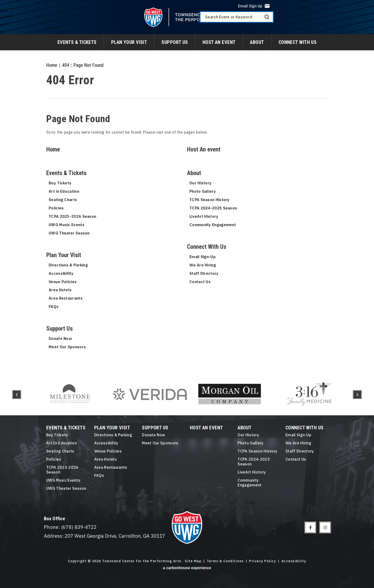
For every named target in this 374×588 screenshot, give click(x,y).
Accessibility (61, 273)
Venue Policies (63, 282)
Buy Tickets (60, 183)
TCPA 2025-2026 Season (72, 216)
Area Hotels (60, 290)
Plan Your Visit (129, 42)
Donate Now (60, 338)
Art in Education (64, 191)
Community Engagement (213, 225)
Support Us (175, 42)
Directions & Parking (68, 265)
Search (352, 21)
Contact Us (200, 282)
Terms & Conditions (225, 561)
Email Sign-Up (203, 257)
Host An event (219, 42)
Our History (200, 183)
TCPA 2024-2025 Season (213, 208)
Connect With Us (298, 42)
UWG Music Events (67, 225)
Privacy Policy (262, 561)
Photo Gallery (203, 191)
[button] (17, 395)
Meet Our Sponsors (67, 347)
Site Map (193, 561)
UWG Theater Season (69, 233)
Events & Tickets (77, 42)
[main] (187, 187)
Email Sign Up (335, 10)
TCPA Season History (210, 200)
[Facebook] (310, 527)
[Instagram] (325, 527)
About (257, 42)
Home (52, 65)
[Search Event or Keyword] (322, 21)
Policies (56, 208)
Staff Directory (204, 273)
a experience (187, 568)
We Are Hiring (203, 265)
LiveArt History (204, 216)
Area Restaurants (66, 298)
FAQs (54, 307)
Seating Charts (63, 200)
